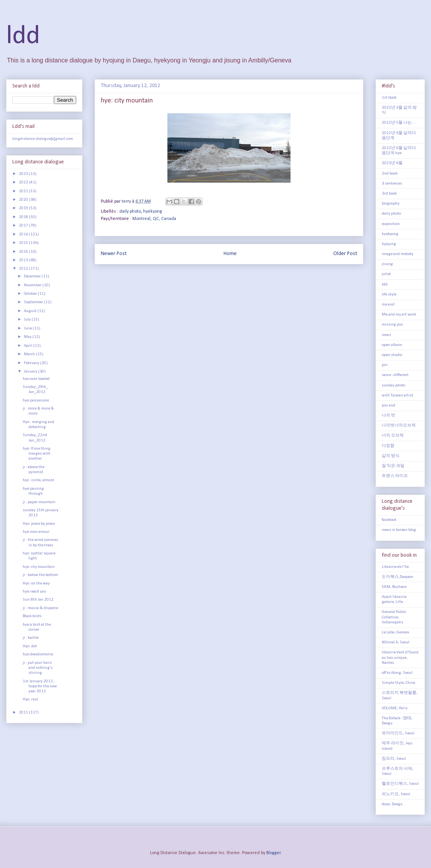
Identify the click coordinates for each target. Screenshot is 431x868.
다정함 (388, 446)
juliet (386, 274)
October (31, 294)
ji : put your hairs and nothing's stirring (38, 668)
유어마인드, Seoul (398, 733)
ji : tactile (31, 638)
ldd (23, 36)
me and (388, 305)
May (28, 337)
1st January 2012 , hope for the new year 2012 (40, 686)
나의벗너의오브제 (399, 426)
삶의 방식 (391, 456)
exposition (391, 224)
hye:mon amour (36, 532)
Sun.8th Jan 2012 (38, 600)
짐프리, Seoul (394, 759)
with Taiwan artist (398, 395)
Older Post (345, 254)
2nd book (390, 174)
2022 (24, 182)
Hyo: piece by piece (39, 524)
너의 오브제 (393, 436)
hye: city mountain (39, 567)
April (28, 346)
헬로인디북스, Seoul (400, 784)
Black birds (32, 616)
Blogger (273, 853)
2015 (24, 243)
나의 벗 (388, 416)
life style (389, 295)
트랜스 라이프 (395, 476)
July (28, 320)
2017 (24, 226)
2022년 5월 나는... (398, 123)
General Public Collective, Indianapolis (394, 617)
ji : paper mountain (39, 502)
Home (230, 254)
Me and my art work (399, 315)
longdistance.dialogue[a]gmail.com (43, 139)
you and (388, 405)
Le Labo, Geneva (395, 632)
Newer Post (114, 254)
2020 (24, 200)
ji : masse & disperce (40, 608)
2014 (24, 252)
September (34, 302)
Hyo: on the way (36, 583)
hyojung (389, 244)
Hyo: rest (30, 699)
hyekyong (153, 212)
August (31, 311)
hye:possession (36, 400)
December (33, 276)
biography (391, 204)
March (30, 354)
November (33, 285)
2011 (24, 713)
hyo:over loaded (36, 379)
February (32, 363)
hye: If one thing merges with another (37, 454)
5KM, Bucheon (394, 587)
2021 (24, 191)
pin (385, 365)
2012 (24, 269)
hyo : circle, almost (38, 480)
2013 (24, 260)
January (31, 372)
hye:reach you (34, 592)
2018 (24, 217)
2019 (24, 208)
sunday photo (393, 385)
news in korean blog (399, 530)
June (28, 328)
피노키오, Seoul (396, 794)
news (386, 335)
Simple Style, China (398, 683)
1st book (389, 98)
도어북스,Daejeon (398, 577)
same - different (395, 375)
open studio (392, 355)
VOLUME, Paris (395, 708)
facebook (389, 520)
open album (392, 345)
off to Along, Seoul (397, 673)
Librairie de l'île (395, 567)
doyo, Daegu (392, 804)
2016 (24, 234)
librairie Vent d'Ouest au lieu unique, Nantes (400, 657)
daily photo (130, 212)
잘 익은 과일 (393, 466)
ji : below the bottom (40, 575)
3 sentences (392, 184)
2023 (24, 174)
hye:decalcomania (38, 654)
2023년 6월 (392, 163)
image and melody (398, 254)
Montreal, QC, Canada (154, 219)
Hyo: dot (30, 646)
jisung (387, 264)
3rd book (389, 194)
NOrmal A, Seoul (396, 642)
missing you (392, 325)
